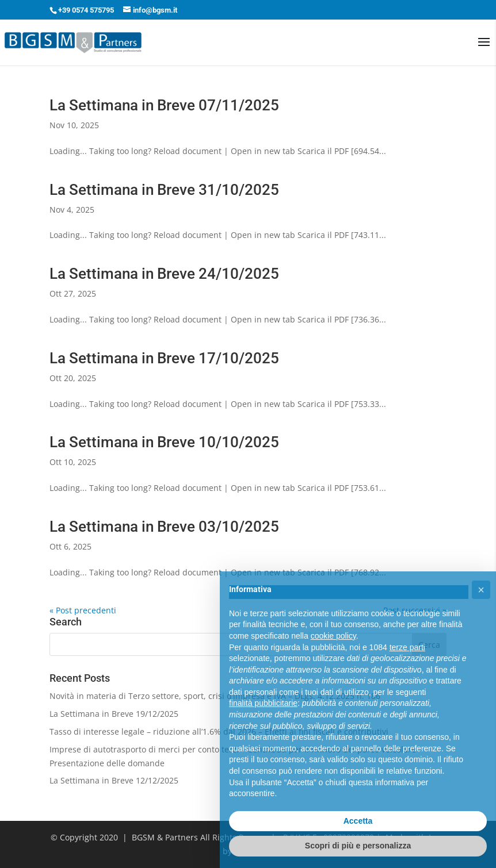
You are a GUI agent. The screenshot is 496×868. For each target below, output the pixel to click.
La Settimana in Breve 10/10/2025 (164, 442)
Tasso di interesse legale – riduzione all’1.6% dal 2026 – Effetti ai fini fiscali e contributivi (219, 731)
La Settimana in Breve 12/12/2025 (114, 780)
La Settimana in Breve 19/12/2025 (114, 714)
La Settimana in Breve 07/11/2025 (164, 105)
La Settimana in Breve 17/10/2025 (164, 358)
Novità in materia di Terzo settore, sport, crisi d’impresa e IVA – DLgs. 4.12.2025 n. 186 (215, 696)
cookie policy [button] (333, 636)
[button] (481, 590)
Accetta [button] (358, 821)
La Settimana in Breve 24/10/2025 (164, 274)
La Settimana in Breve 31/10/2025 (164, 190)
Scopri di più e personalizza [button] (358, 846)
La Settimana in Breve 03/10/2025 (164, 527)
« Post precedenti (83, 610)
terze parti (407, 647)
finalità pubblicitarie (263, 703)
